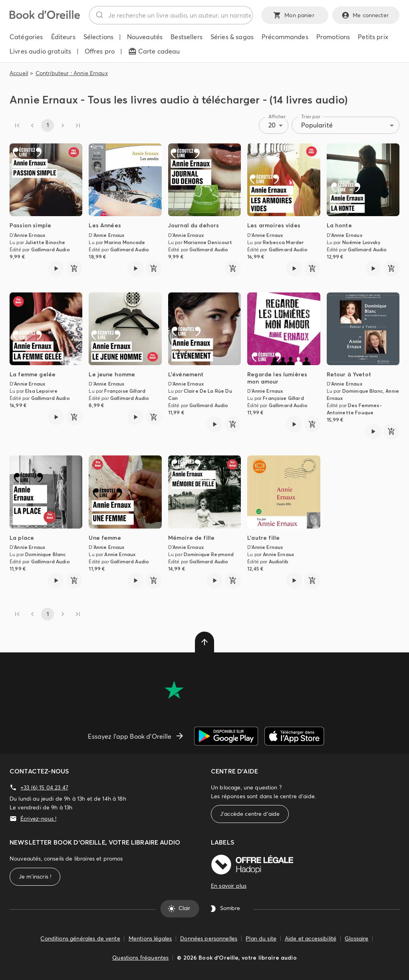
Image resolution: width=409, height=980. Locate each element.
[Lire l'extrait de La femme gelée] (56, 417)
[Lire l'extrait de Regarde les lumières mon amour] (294, 424)
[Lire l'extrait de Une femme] (135, 580)
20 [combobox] (272, 125)
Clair (180, 908)
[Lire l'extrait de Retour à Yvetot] (373, 431)
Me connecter (366, 15)
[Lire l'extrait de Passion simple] (56, 268)
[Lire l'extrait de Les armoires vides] (294, 268)
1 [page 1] (48, 125)
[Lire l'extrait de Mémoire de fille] (214, 580)
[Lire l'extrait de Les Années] (135, 268)
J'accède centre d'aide (250, 814)
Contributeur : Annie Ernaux (72, 73)
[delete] (204, 642)
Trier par (311, 116)
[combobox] (171, 15)
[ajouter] (74, 268)
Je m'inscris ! (35, 877)
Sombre (225, 908)
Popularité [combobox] (317, 125)
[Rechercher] (99, 15)
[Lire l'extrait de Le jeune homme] (135, 417)
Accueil (19, 73)
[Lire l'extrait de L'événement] (214, 424)
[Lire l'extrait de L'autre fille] (294, 580)
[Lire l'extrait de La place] (56, 580)
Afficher (277, 116)
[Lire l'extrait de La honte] (373, 268)
